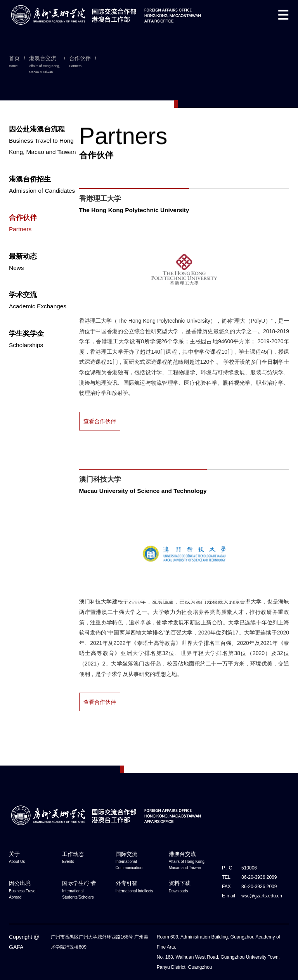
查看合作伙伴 (100, 421)
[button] (283, 15)
